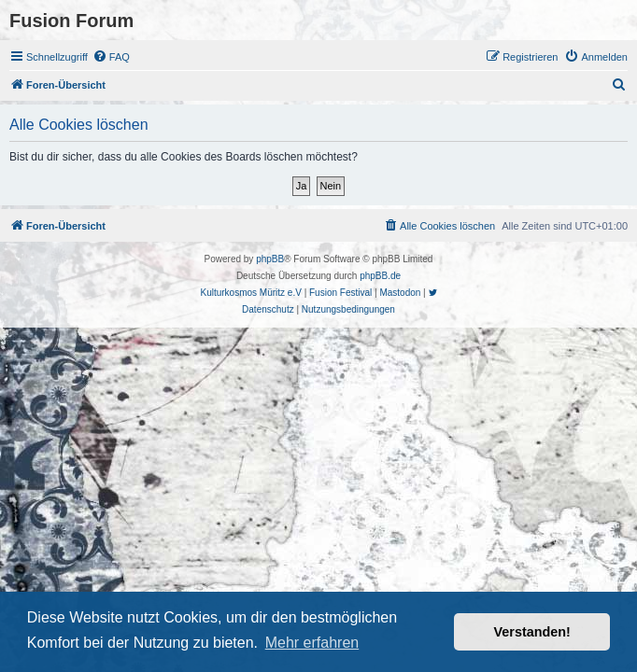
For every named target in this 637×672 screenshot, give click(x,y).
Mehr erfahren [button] (312, 643)
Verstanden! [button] (532, 632)
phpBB (270, 259)
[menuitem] (111, 57)
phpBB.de (380, 276)
